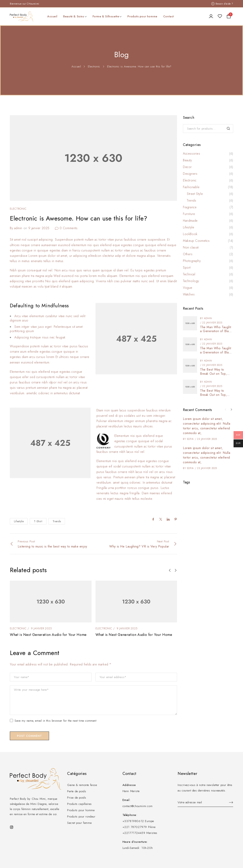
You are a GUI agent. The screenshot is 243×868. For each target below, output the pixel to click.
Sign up (229, 803)
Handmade (190, 221)
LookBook (190, 234)
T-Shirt (38, 521)
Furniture (189, 214)
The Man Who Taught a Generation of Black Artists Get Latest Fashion (216, 333)
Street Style (195, 194)
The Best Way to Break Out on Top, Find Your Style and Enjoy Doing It (214, 376)
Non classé (191, 248)
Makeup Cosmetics (196, 241)
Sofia (190, 439)
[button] (170, 570)
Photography (192, 261)
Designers (190, 174)
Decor (187, 167)
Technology (191, 281)
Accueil (76, 66)
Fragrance (190, 207)
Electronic (94, 66)
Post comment (29, 736)
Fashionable (191, 187)
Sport (187, 268)
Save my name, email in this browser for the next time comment (53, 721)
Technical (189, 274)
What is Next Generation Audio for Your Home (48, 635)
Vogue (188, 288)
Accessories (192, 154)
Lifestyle (19, 521)
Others (188, 254)
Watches (189, 294)
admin (18, 228)
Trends (57, 521)
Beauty (187, 160)
